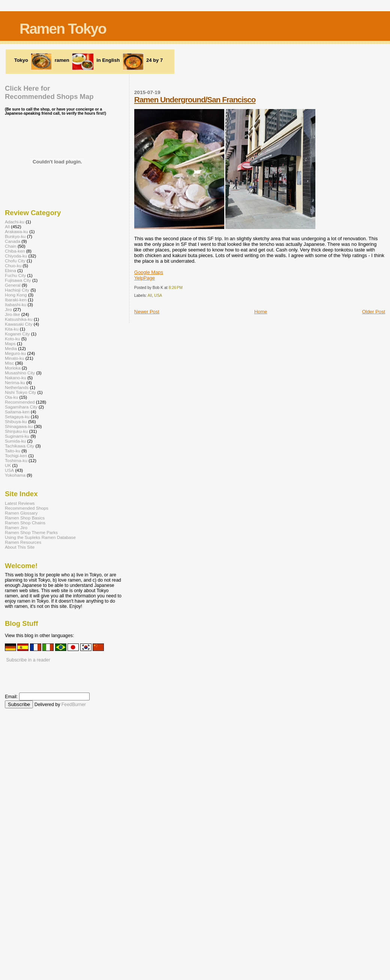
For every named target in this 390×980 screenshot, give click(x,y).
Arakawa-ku (16, 231)
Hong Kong (16, 295)
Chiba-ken (15, 251)
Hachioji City (17, 290)
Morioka (13, 368)
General (13, 285)
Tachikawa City (19, 446)
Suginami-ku (17, 436)
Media (11, 348)
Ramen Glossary (21, 513)
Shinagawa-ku (19, 426)
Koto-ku (12, 339)
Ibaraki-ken (16, 300)
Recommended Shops (27, 508)
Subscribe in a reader (28, 660)
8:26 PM (176, 288)
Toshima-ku (16, 460)
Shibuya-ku (16, 421)
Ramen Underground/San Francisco (195, 99)
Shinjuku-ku (16, 431)
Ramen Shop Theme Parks (31, 532)
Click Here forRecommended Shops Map (49, 92)
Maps (10, 343)
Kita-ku (12, 329)
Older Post (374, 312)
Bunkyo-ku (15, 236)
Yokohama (15, 475)
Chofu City (15, 261)
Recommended (20, 402)
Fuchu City (15, 275)
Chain (11, 246)
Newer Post (147, 312)
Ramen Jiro (16, 527)
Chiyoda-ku (16, 256)
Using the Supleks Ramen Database (40, 537)
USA (158, 295)
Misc (9, 363)
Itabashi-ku (16, 304)
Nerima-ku (15, 382)
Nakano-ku (16, 378)
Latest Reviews (20, 503)
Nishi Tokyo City (20, 392)
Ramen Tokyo (63, 29)
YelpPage (145, 278)
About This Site (20, 547)
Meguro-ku (15, 353)
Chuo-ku (13, 266)
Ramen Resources (23, 542)
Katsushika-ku (19, 319)
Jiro (8, 309)
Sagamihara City (21, 407)
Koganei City (17, 334)
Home (261, 312)
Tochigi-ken (16, 456)
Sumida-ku (15, 441)
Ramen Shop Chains (25, 523)
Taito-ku (13, 451)
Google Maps (149, 272)
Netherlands (17, 387)
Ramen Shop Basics (25, 518)
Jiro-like (12, 314)
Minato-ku (14, 358)
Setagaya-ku (17, 417)
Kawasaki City (19, 324)
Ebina (10, 270)
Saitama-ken (17, 412)
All (150, 295)
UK (8, 465)
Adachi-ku (15, 222)
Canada (13, 241)
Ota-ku (11, 397)
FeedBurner (74, 705)
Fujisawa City (18, 280)
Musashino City (20, 373)
